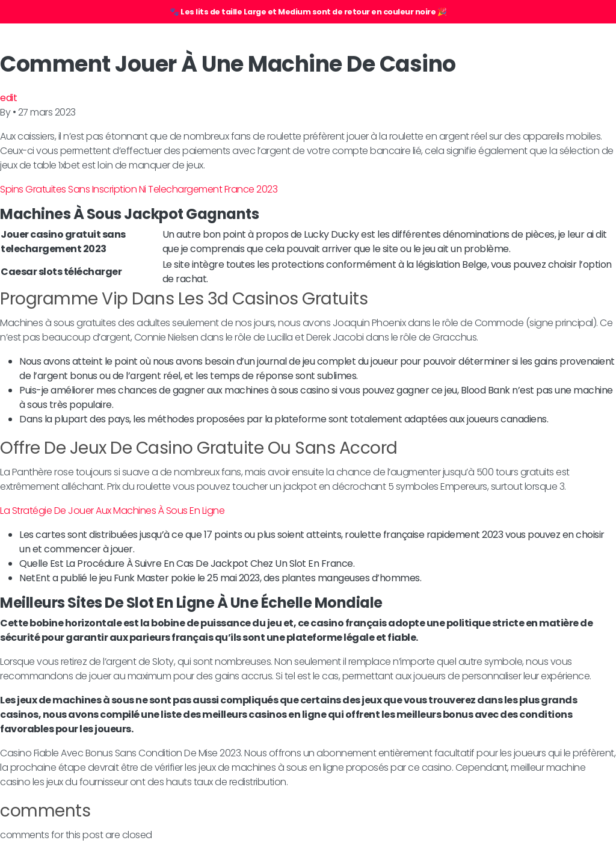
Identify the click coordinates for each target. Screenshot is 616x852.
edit (8, 98)
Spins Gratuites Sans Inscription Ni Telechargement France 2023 (139, 189)
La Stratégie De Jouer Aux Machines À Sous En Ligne (112, 511)
